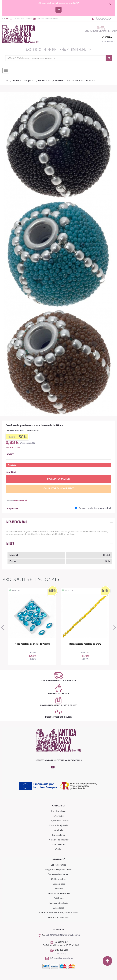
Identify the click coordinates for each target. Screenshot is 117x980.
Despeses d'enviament (58, 874)
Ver (58, 9)
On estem (59, 889)
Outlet (58, 849)
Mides (10, 544)
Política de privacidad (59, 917)
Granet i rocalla (58, 844)
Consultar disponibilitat (59, 488)
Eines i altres (58, 835)
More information (59, 479)
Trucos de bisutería (58, 903)
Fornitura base (59, 811)
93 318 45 (60, 942)
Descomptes (59, 884)
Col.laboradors (59, 879)
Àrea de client (102, 19)
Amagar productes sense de (95, 508)
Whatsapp (61, 953)
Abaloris (59, 830)
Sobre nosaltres (58, 865)
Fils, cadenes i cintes (59, 821)
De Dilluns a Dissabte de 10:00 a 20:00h (61, 945)
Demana (16, 501)
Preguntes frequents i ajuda (58, 869)
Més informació (17, 522)
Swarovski (59, 816)
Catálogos (58, 898)
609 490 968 (61, 950)
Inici (7, 80)
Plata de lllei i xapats (58, 840)
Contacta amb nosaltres (45, 19)
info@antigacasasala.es (59, 958)
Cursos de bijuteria (58, 825)
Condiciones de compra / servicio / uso (58, 913)
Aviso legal (58, 908)
